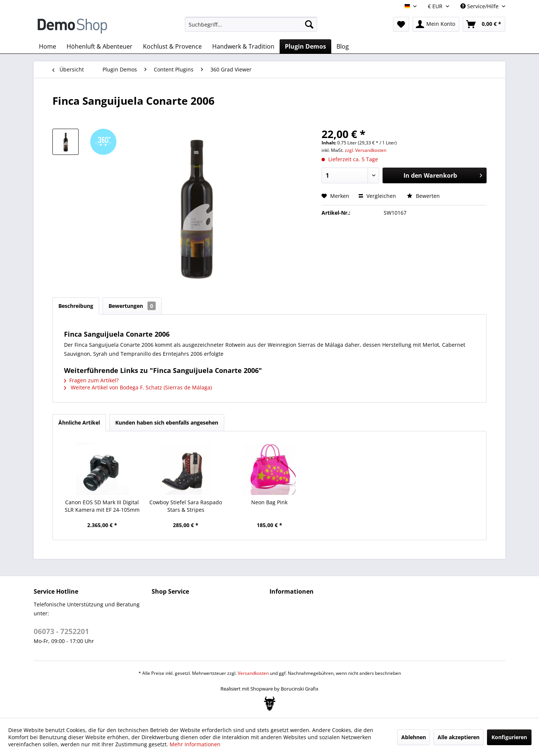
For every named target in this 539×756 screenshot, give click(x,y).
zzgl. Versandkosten (366, 150)
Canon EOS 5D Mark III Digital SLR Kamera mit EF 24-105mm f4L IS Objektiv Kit (102, 506)
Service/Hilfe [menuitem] (480, 6)
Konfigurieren (509, 737)
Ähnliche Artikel (79, 423)
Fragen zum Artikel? (91, 380)
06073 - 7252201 (61, 631)
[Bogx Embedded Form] (270, 704)
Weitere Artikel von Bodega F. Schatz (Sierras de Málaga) (138, 387)
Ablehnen (414, 737)
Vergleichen (377, 196)
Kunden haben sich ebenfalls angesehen (167, 423)
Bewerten (423, 196)
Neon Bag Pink (269, 502)
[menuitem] (251, 24)
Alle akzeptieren (459, 737)
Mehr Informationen (195, 744)
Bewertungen (132, 306)
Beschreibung (76, 306)
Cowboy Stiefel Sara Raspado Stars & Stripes (186, 506)
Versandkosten (253, 673)
